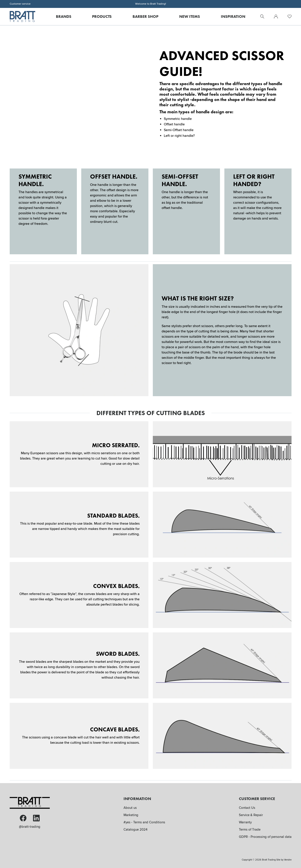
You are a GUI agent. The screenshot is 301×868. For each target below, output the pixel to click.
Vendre (288, 860)
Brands (64, 16)
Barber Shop (145, 16)
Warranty (245, 822)
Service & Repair (251, 815)
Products (102, 16)
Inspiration (233, 16)
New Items (190, 16)
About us (130, 808)
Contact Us (247, 808)
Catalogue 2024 (136, 830)
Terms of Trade (250, 830)
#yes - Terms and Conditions (144, 822)
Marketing (131, 815)
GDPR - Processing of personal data (265, 837)
